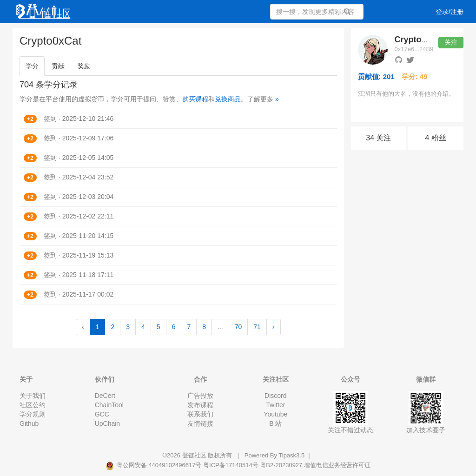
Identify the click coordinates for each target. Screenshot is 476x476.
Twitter (275, 405)
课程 (112, 35)
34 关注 (378, 138)
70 (238, 327)
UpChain (107, 423)
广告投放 (200, 396)
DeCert (105, 396)
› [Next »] (274, 327)
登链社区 (195, 455)
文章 (31, 35)
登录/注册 (450, 12)
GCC (102, 414)
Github (29, 423)
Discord (275, 396)
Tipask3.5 (291, 455)
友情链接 (200, 423)
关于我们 (33, 396)
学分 (32, 66)
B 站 (275, 423)
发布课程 (200, 405)
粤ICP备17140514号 (231, 465)
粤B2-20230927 (281, 465)
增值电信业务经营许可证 (337, 465)
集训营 (142, 35)
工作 (226, 35)
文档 (253, 35)
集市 (280, 35)
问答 (58, 35)
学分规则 (33, 414)
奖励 (84, 66)
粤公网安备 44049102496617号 (154, 465)
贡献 (58, 66)
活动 (199, 35)
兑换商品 (228, 99)
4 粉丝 (435, 138)
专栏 (172, 35)
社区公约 (33, 405)
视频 (85, 35)
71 (257, 327)
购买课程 (195, 99)
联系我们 (200, 414)
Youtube (275, 414)
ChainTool (109, 405)
